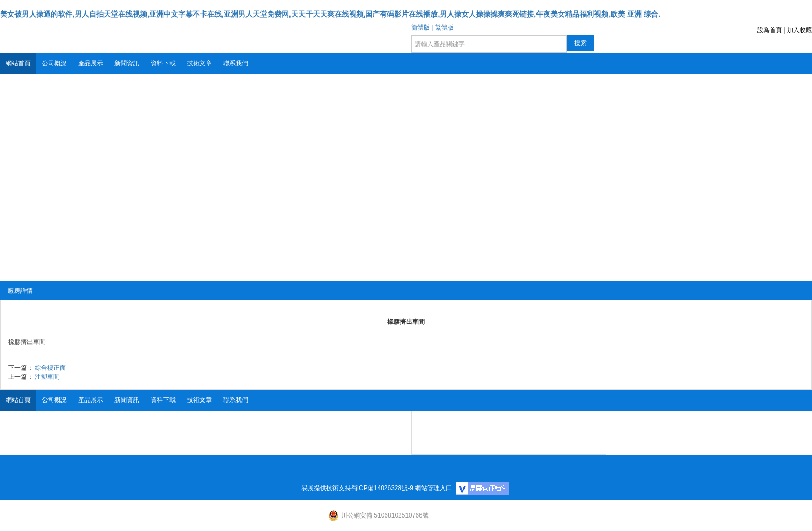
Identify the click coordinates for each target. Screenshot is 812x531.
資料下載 (163, 63)
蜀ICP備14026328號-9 (382, 488)
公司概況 (54, 63)
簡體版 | (422, 27)
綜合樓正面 (50, 368)
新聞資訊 (127, 63)
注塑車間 (47, 377)
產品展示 (91, 63)
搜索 (581, 43)
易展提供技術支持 (326, 488)
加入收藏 (800, 30)
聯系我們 (236, 63)
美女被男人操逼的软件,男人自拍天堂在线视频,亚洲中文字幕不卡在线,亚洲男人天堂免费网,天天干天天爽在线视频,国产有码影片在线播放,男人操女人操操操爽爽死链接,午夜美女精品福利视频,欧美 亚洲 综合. (330, 14)
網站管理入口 (433, 488)
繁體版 (444, 27)
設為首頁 (770, 30)
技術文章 (199, 63)
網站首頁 (18, 63)
